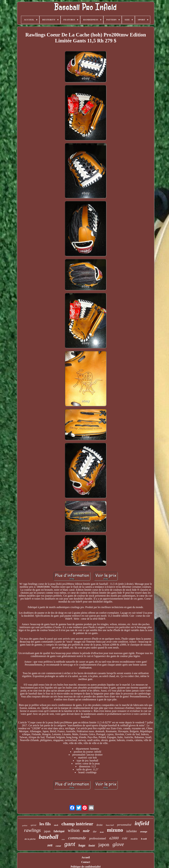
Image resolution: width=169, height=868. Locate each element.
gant (70, 844)
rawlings (32, 830)
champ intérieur (77, 824)
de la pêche (30, 839)
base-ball (110, 825)
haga (82, 845)
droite (100, 825)
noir (86, 831)
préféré (25, 825)
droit (102, 832)
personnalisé (124, 825)
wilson (74, 830)
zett (50, 845)
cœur (63, 839)
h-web (144, 839)
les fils (45, 824)
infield (142, 823)
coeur (58, 846)
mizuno (115, 830)
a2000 (114, 838)
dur (95, 831)
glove (118, 844)
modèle (134, 839)
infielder (132, 831)
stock (56, 825)
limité (92, 846)
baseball (49, 837)
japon (104, 844)
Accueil (86, 857)
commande (77, 838)
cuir (125, 838)
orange (144, 832)
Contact (86, 862)
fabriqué (59, 831)
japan (47, 831)
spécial (33, 825)
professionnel (98, 838)
